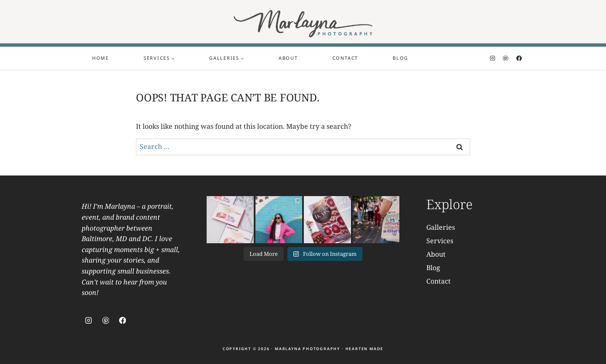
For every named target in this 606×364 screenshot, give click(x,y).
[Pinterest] (506, 58)
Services (440, 241)
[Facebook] (519, 58)
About (288, 58)
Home (101, 58)
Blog (400, 58)
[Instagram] (493, 58)
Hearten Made (365, 349)
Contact (345, 58)
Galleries (441, 227)
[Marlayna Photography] (303, 22)
